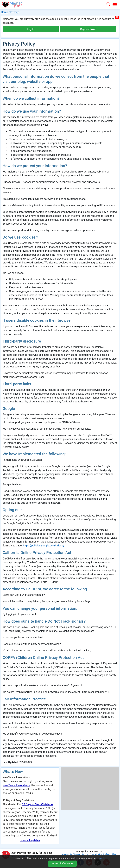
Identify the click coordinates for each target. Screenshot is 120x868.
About (114, 854)
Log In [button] (31, 29)
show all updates (30, 840)
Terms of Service (81, 854)
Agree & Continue (62, 864)
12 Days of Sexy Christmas (38, 804)
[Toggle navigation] (115, 5)
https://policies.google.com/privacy (44, 546)
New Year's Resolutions (16, 785)
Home (4, 12)
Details (101, 858)
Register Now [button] (88, 29)
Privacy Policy (96, 854)
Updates (107, 854)
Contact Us (67, 854)
